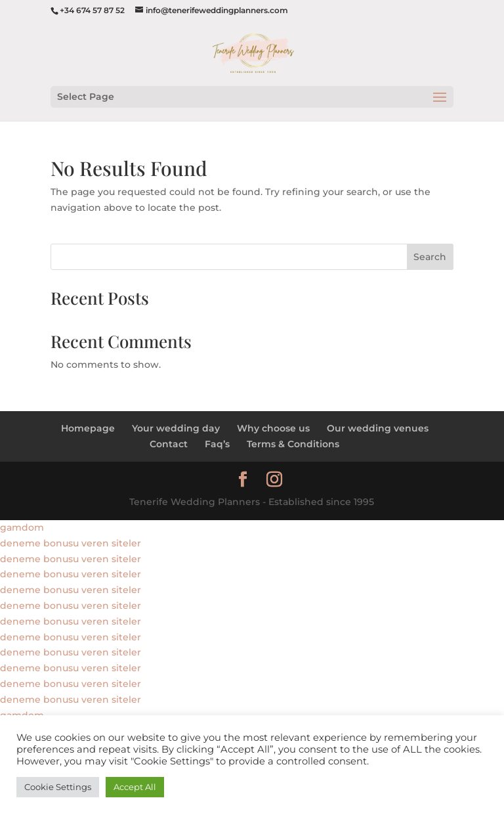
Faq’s (217, 444)
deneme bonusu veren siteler (71, 543)
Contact (169, 444)
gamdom (22, 527)
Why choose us (273, 428)
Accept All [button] (135, 787)
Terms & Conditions (293, 444)
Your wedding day (176, 428)
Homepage (88, 428)
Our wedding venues (378, 428)
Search (430, 257)
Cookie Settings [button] (58, 787)
